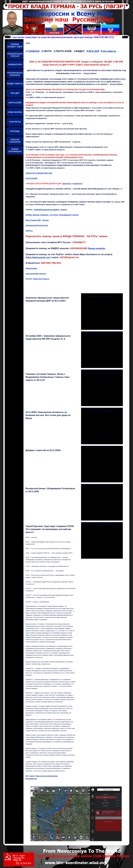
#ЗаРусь (29, 231)
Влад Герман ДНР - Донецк (37, 220)
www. (36, 274)
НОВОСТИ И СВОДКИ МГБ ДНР (39, 173)
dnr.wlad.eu (110, 51)
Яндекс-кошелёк (96, 248)
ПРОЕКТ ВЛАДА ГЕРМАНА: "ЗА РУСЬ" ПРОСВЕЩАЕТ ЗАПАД (52, 215)
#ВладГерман (31, 268)
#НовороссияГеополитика (37, 225)
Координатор (31, 779)
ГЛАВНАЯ (34, 51)
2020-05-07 (67, 184)
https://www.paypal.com (38, 257)
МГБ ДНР (94, 51)
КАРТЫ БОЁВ (31, 178)
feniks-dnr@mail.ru (41, 279)
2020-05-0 (78, 184)
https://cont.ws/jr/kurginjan (47, 776)
